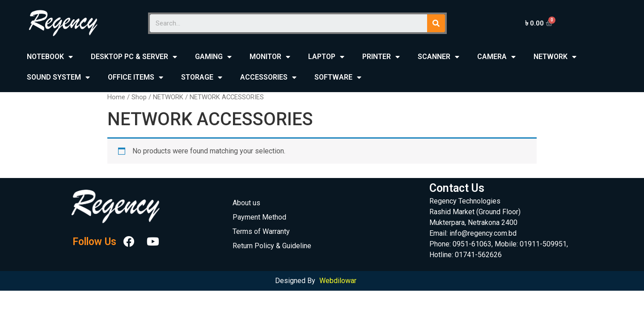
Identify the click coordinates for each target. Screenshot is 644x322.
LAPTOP (326, 57)
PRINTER (381, 57)
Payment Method (259, 217)
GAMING (213, 57)
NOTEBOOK (50, 57)
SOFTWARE (338, 78)
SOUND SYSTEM (58, 78)
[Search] (436, 23)
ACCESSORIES (268, 78)
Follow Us (94, 242)
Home (116, 97)
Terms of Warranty (261, 231)
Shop (139, 97)
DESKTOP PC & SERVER (134, 57)
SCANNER (439, 57)
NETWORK (555, 57)
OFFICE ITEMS (136, 78)
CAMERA (496, 57)
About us (246, 203)
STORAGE (202, 78)
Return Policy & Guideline (272, 246)
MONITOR (270, 57)
